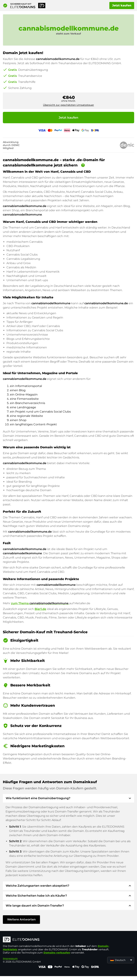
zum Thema (40, 603)
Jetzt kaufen (122, 5)
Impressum (10, 958)
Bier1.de (40, 609)
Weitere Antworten (21, 919)
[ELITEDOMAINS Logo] (56, 940)
